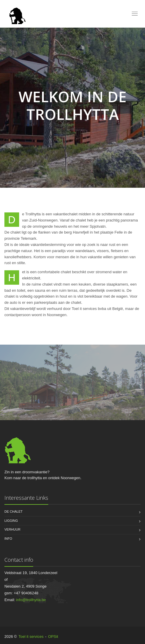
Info (8, 539)
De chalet (14, 511)
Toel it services (31, 637)
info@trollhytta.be (31, 600)
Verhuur (12, 529)
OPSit (53, 637)
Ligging (11, 521)
